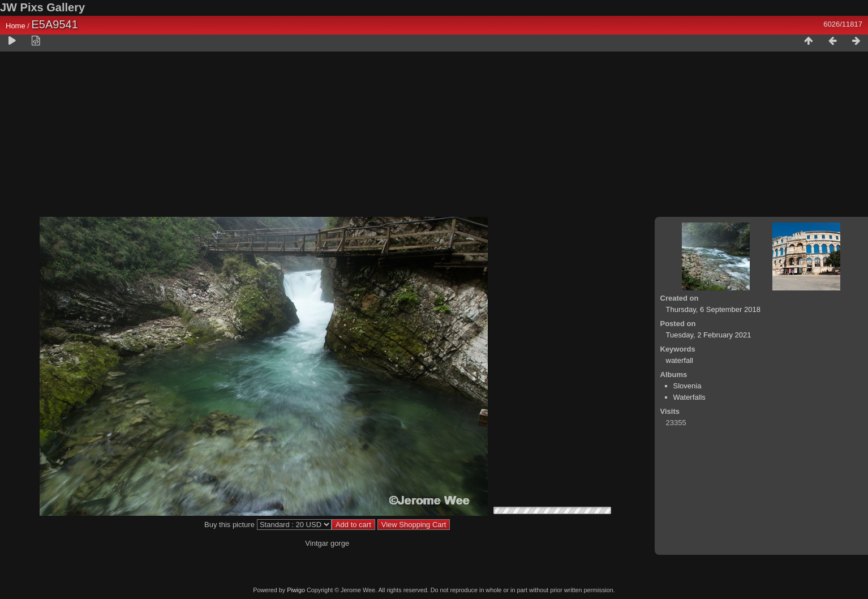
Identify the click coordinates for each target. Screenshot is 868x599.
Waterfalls (689, 397)
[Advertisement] (434, 136)
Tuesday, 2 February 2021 (709, 335)
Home (16, 26)
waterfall (680, 360)
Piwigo (296, 590)
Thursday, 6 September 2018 (713, 309)
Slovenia (687, 386)
